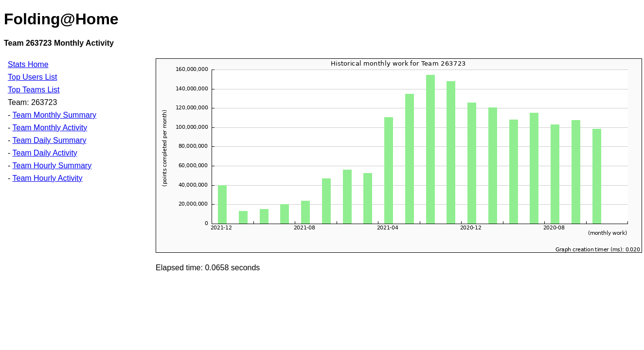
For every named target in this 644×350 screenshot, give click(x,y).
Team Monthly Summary (54, 115)
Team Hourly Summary (52, 166)
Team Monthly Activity (50, 128)
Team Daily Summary (49, 140)
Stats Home (28, 64)
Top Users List (32, 77)
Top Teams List (34, 90)
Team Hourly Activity (47, 178)
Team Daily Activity (45, 153)
